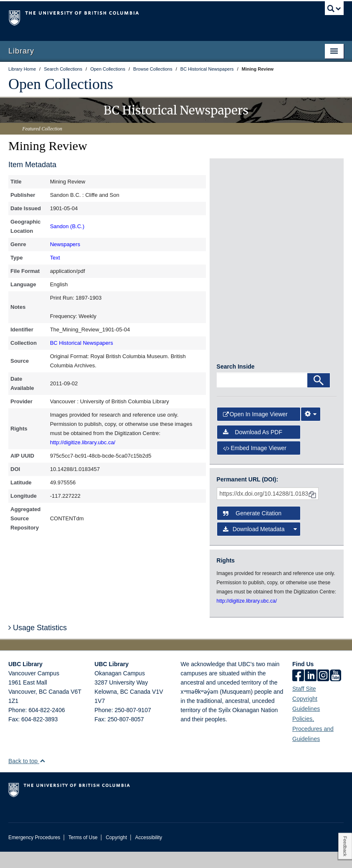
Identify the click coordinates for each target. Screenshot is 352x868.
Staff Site (304, 705)
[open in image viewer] (237, 196)
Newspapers (65, 244)
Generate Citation (252, 529)
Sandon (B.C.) (67, 226)
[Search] (319, 397)
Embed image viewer (255, 464)
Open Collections (61, 84)
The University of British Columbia (151, 17)
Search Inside (236, 383)
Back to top (27, 777)
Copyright (116, 854)
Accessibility (148, 854)
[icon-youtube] (336, 692)
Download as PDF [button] (253, 448)
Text (55, 258)
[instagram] (323, 692)
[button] (42, 777)
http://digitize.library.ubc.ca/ (83, 442)
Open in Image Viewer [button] (255, 430)
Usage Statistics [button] (38, 644)
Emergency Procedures (34, 854)
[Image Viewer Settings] (311, 430)
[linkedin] (311, 692)
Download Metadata (260, 545)
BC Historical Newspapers (82, 343)
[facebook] (298, 692)
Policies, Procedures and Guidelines (313, 745)
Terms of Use (83, 854)
